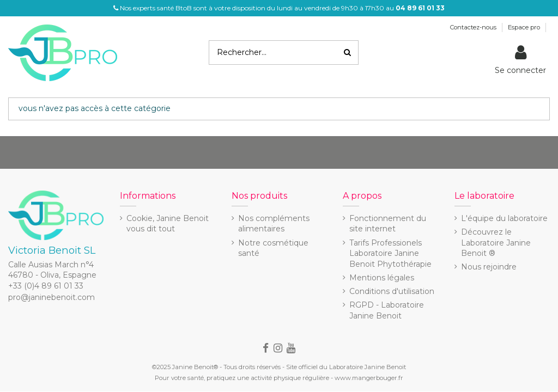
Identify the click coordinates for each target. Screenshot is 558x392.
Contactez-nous (474, 27)
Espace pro (525, 27)
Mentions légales (382, 278)
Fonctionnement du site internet (388, 224)
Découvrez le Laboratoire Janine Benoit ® (496, 243)
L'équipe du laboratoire (504, 218)
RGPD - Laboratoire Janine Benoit (387, 310)
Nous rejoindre (489, 267)
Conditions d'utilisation (392, 291)
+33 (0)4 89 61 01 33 (46, 286)
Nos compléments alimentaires (274, 224)
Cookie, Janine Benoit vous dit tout (168, 224)
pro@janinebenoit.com (51, 297)
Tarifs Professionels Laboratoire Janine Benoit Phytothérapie (390, 253)
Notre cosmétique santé (273, 248)
